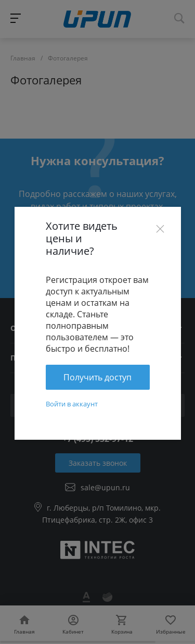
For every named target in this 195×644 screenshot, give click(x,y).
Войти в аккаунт (72, 404)
